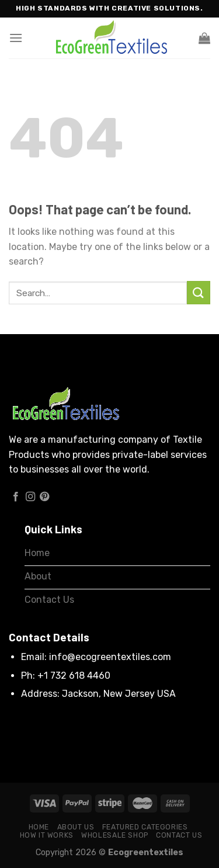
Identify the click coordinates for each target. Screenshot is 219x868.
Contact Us (179, 835)
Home (39, 827)
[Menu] (16, 38)
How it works (47, 835)
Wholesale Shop (115, 835)
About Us (76, 827)
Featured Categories (145, 827)
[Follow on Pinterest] (44, 497)
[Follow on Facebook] (16, 497)
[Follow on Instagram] (30, 497)
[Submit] (199, 292)
